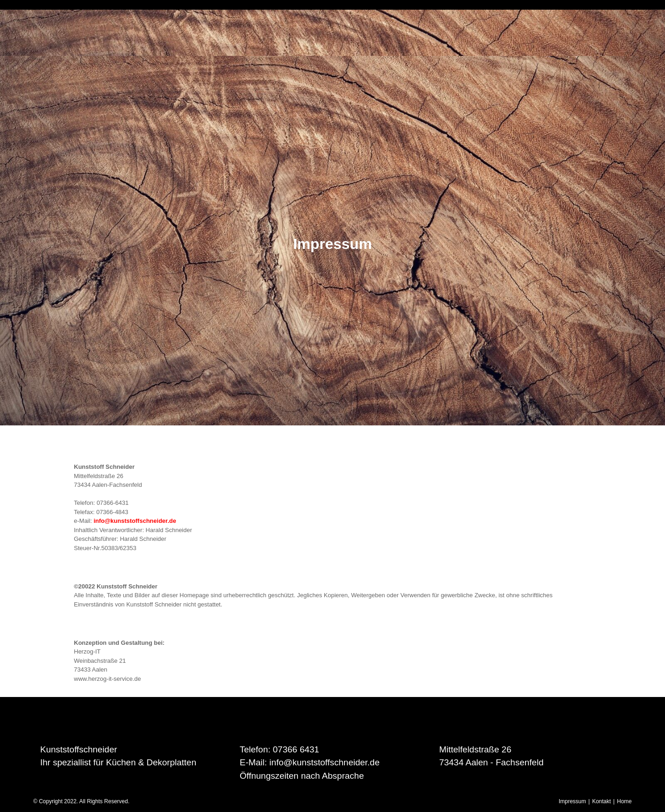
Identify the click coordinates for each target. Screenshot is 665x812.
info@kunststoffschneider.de (135, 521)
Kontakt (602, 801)
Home (624, 801)
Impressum (572, 801)
